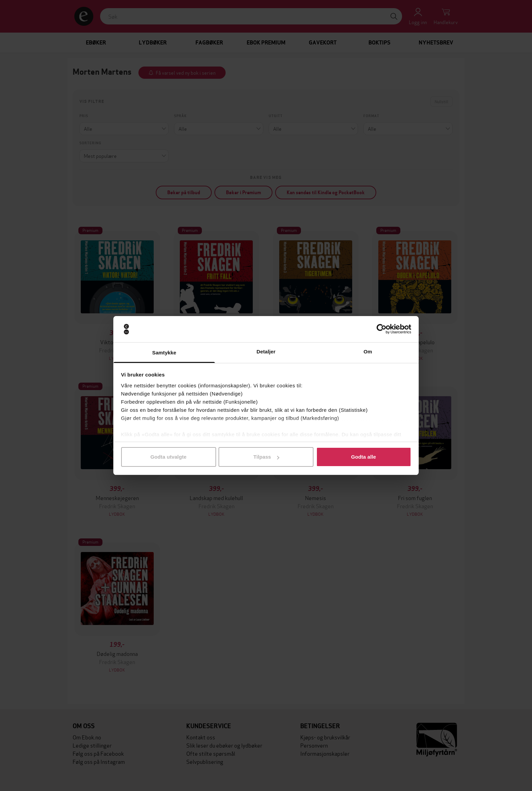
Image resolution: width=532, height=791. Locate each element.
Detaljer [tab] (266, 352)
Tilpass (266, 457)
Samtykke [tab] (164, 353)
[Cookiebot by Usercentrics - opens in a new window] (382, 329)
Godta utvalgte (168, 457)
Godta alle (364, 457)
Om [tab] (368, 352)
